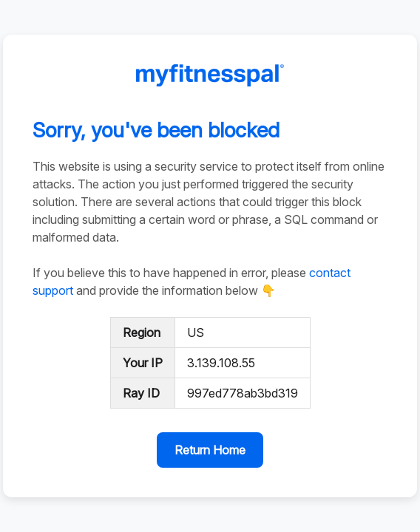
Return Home (210, 450)
